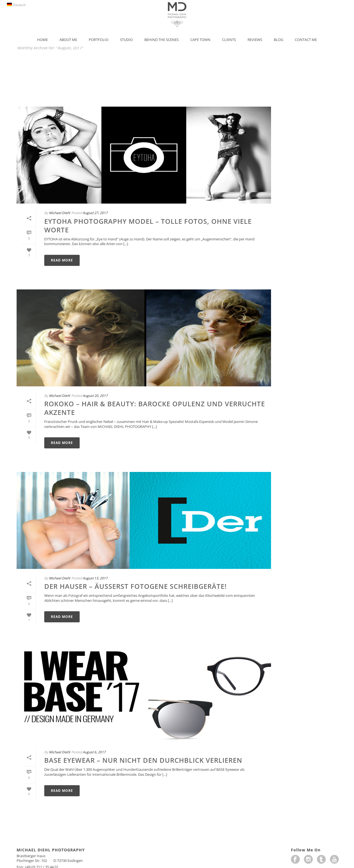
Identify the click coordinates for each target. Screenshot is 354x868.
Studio (126, 40)
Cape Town (200, 40)
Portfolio (99, 40)
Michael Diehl (59, 213)
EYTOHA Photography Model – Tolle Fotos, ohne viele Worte (148, 225)
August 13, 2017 (95, 578)
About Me (68, 40)
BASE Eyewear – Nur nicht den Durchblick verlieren (143, 760)
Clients (229, 40)
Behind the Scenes (162, 40)
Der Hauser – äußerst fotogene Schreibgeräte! (136, 586)
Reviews (255, 40)
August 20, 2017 (95, 396)
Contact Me (306, 40)
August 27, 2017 (95, 213)
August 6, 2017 (94, 752)
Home (42, 40)
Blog (278, 40)
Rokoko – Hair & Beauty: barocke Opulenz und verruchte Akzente (155, 408)
